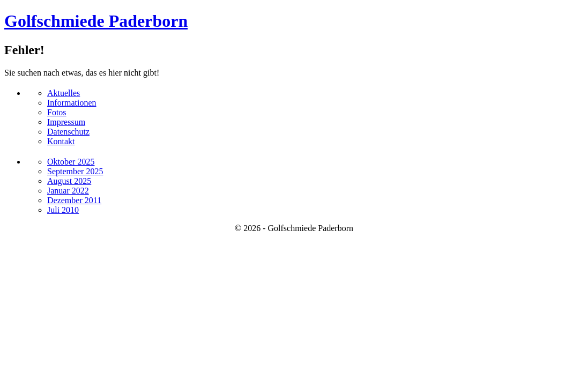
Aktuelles (64, 93)
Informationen (72, 103)
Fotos (57, 112)
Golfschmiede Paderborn (96, 21)
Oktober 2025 (71, 162)
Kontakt (61, 141)
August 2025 (69, 181)
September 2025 (75, 171)
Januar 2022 (68, 191)
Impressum (66, 122)
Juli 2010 (63, 210)
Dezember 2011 (74, 200)
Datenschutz (68, 132)
